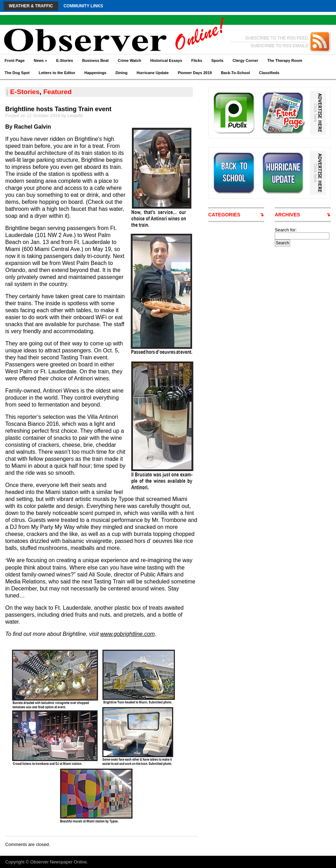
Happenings (95, 73)
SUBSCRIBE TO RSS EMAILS (279, 46)
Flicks (197, 60)
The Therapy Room (285, 60)
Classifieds (269, 73)
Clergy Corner (245, 60)
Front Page (15, 60)
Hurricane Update (153, 73)
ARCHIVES (287, 215)
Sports (218, 60)
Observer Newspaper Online (58, 862)
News (40, 60)
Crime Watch (130, 60)
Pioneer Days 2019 (195, 73)
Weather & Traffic (31, 6)
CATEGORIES (224, 215)
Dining (121, 73)
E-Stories (64, 60)
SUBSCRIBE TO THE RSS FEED (277, 38)
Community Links (83, 6)
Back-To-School (235, 73)
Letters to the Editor (57, 73)
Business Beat (96, 60)
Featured (58, 92)
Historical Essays (166, 60)
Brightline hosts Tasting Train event (58, 109)
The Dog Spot (17, 73)
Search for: (286, 230)
